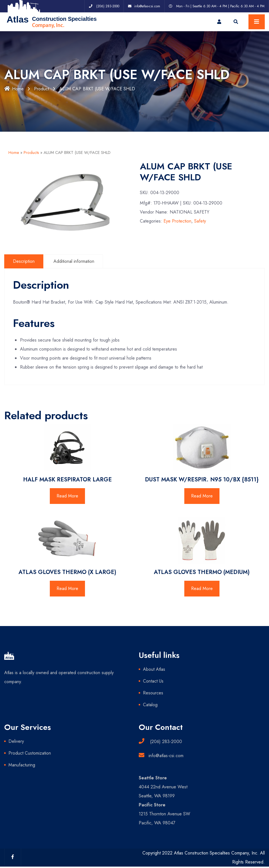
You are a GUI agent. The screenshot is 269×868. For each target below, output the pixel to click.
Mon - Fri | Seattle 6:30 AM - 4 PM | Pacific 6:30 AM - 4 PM (220, 6)
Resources (153, 693)
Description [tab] (24, 261)
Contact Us (153, 681)
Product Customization (30, 753)
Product (42, 89)
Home (14, 89)
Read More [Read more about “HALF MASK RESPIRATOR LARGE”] (67, 496)
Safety (200, 221)
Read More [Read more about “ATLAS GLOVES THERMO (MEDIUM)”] (202, 588)
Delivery (16, 741)
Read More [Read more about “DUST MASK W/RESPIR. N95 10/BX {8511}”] (202, 496)
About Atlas (154, 669)
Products (31, 152)
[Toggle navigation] (257, 22)
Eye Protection (177, 221)
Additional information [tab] (74, 261)
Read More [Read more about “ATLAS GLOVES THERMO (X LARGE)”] (67, 588)
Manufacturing (22, 765)
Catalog (150, 705)
